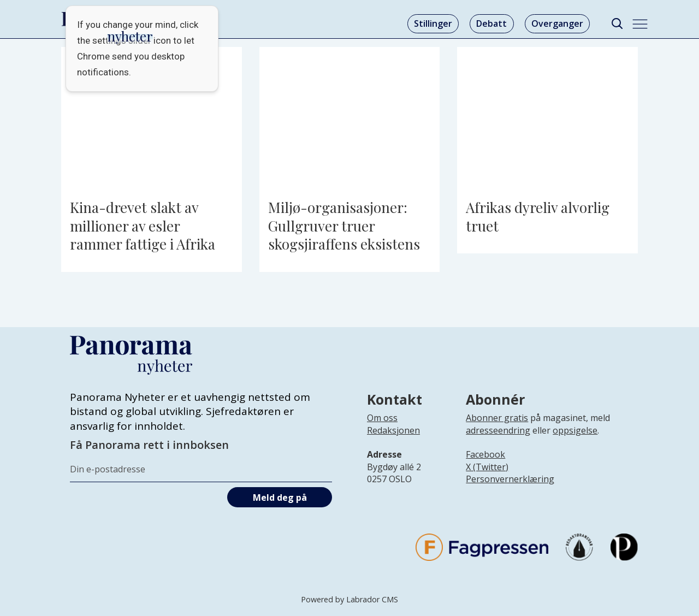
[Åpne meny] (640, 24)
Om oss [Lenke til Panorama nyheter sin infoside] (382, 418)
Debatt (491, 23)
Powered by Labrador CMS (349, 599)
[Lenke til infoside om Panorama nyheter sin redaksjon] (393, 439)
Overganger (557, 23)
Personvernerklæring (510, 479)
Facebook (485, 454)
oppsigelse (575, 430)
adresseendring (498, 430)
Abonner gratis (497, 418)
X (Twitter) (487, 467)
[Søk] (617, 24)
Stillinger (433, 23)
